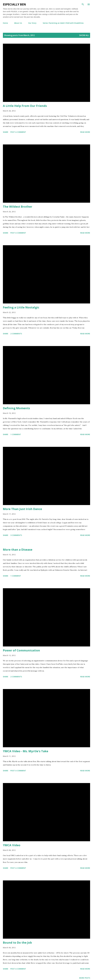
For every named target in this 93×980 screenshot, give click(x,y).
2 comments (16, 334)
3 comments (16, 535)
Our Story (32, 23)
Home (5, 23)
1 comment (16, 434)
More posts (85, 978)
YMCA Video (12, 845)
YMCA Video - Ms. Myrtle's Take (26, 751)
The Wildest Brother (18, 206)
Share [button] (6, 132)
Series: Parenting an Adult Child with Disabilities (63, 23)
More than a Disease (18, 549)
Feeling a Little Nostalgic (21, 307)
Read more (85, 132)
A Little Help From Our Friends (25, 106)
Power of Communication (21, 650)
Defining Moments (16, 408)
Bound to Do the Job (17, 942)
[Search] (83, 4)
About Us (18, 23)
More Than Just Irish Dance (22, 509)
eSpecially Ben (14, 4)
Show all (84, 35)
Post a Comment (18, 132)
